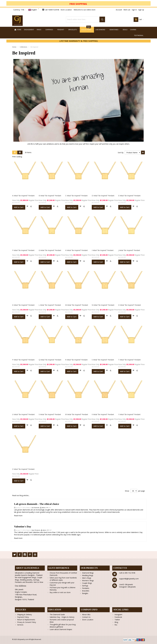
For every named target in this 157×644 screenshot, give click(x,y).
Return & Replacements (26, 620)
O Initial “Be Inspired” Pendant (130, 305)
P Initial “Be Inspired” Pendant (23, 360)
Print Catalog (17, 157)
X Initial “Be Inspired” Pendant (103, 414)
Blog (116, 622)
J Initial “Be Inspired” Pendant (129, 250)
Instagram (118, 614)
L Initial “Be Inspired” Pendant (50, 305)
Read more (18, 516)
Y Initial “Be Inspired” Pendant (129, 414)
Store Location (66, 10)
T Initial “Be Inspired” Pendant (129, 360)
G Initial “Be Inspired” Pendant (50, 250)
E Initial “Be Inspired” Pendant (129, 196)
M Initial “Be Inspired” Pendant (77, 305)
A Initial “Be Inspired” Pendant (23, 196)
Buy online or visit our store (60, 592)
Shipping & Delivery (24, 614)
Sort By (121, 153)
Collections (24, 47)
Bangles (85, 593)
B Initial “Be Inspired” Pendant (50, 196)
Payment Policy (23, 617)
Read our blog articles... (21, 495)
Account (119, 10)
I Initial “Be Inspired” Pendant (103, 250)
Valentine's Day (23, 527)
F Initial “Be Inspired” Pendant (23, 250)
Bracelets (86, 591)
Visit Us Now (38, 582)
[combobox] (86, 19)
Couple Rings (87, 583)
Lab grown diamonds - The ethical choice (37, 504)
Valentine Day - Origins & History (62, 617)
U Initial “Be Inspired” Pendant (23, 414)
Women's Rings (88, 581)
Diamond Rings (88, 573)
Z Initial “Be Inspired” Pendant (23, 469)
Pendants (86, 588)
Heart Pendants (36, 530)
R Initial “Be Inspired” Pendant (76, 360)
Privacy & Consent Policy (27, 622)
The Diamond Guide (57, 614)
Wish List (127, 10)
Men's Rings (87, 578)
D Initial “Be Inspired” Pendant (103, 196)
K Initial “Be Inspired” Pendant (23, 305)
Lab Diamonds (35, 508)
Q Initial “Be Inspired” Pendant (50, 360)
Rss (116, 625)
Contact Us (86, 617)
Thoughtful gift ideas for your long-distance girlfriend (63, 626)
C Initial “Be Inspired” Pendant (76, 196)
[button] (27, 206)
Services (20, 625)
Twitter (117, 620)
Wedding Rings (88, 575)
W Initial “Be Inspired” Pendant (77, 414)
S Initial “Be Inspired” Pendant (103, 360)
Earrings (85, 586)
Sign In (134, 10)
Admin (44, 508)
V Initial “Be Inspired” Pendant (50, 414)
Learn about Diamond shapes (61, 629)
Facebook (118, 617)
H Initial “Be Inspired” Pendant (76, 250)
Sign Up (141, 10)
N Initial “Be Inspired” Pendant (103, 305)
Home (14, 47)
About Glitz (86, 614)
